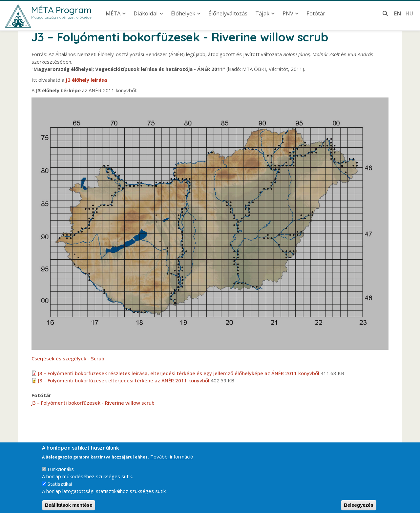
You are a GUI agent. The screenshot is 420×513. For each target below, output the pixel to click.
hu (409, 13)
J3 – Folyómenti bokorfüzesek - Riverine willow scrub (93, 403)
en (398, 13)
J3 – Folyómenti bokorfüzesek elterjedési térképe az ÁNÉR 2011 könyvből (124, 380)
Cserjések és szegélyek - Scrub (68, 358)
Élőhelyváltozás (228, 13)
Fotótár (316, 13)
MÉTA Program (61, 10)
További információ (172, 461)
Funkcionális (61, 473)
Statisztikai (60, 488)
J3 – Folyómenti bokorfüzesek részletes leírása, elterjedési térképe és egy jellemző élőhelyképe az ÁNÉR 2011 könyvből (179, 373)
